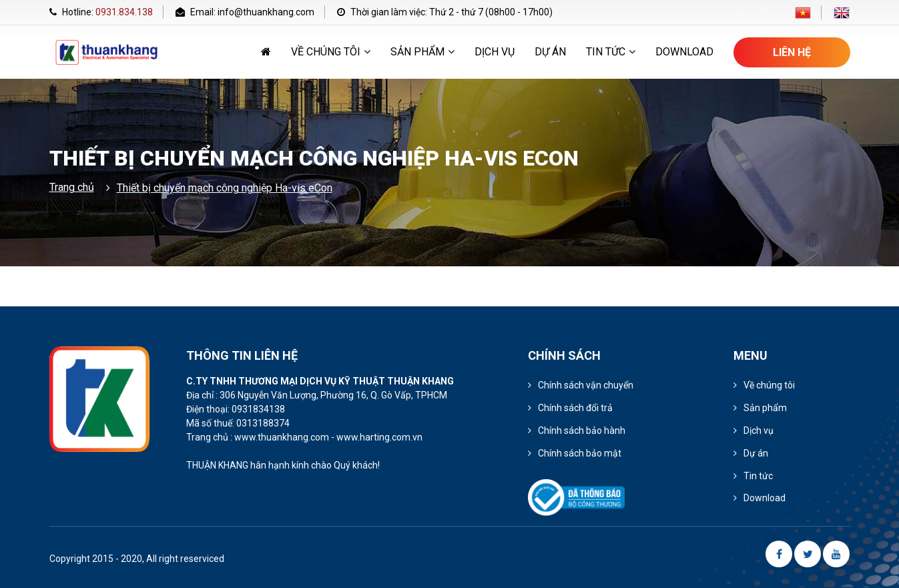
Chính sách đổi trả (575, 408)
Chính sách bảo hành (582, 430)
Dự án (550, 52)
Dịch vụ (495, 52)
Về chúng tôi (331, 52)
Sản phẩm (422, 52)
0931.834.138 (124, 12)
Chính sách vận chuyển (586, 385)
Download (684, 52)
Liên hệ (792, 52)
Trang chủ (72, 187)
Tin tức (611, 52)
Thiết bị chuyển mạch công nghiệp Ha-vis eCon (225, 188)
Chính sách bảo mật (580, 453)
